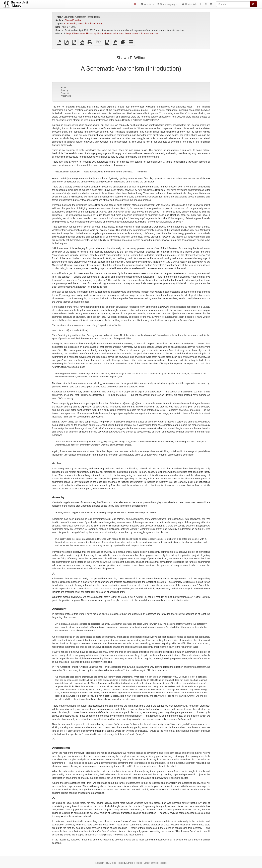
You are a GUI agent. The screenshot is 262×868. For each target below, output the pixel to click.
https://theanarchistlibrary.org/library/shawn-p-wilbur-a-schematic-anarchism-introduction (112, 34)
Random (100, 863)
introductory (96, 24)
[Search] (233, 4)
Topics (139, 863)
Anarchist (65, 93)
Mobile (163, 863)
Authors (129, 863)
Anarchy (64, 90)
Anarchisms (66, 96)
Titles (121, 863)
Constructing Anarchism (77, 24)
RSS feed (111, 863)
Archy (63, 87)
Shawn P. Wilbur (73, 20)
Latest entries (151, 863)
